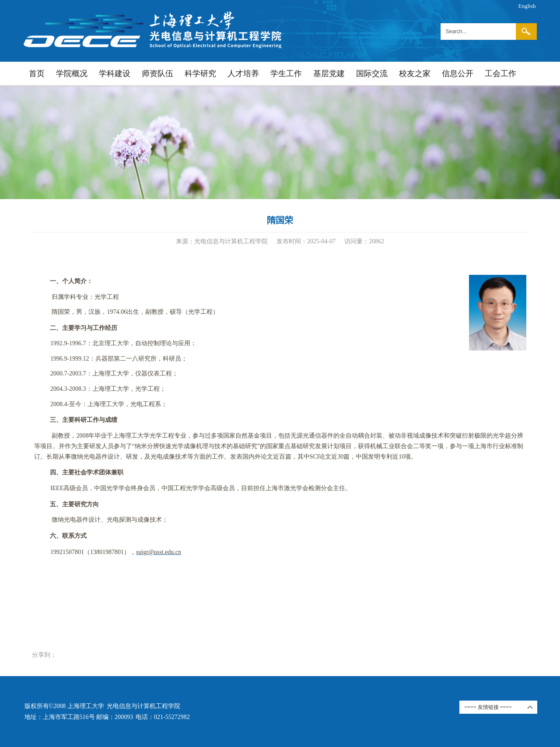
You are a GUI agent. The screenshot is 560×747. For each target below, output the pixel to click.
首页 (37, 74)
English (527, 6)
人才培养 (243, 74)
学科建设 (115, 74)
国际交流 (372, 74)
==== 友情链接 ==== (488, 707)
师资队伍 (157, 74)
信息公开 (458, 74)
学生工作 (286, 74)
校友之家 (415, 74)
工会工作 (500, 74)
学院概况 (72, 74)
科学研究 (200, 74)
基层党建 (329, 74)
